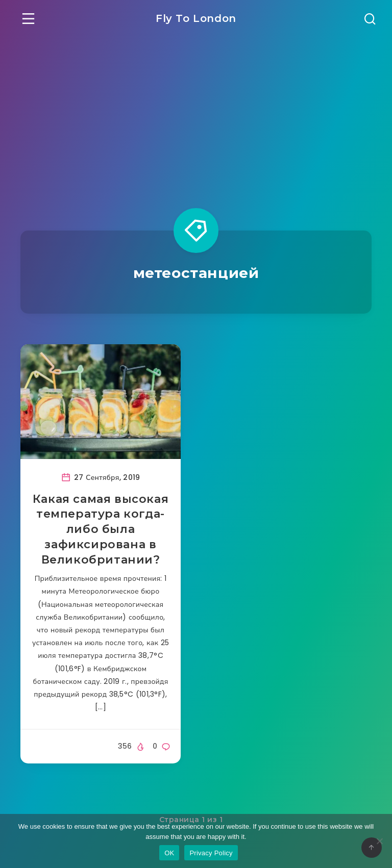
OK (169, 853)
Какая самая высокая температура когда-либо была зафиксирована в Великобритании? (101, 529)
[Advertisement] (196, 113)
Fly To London (196, 18)
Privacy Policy (211, 853)
